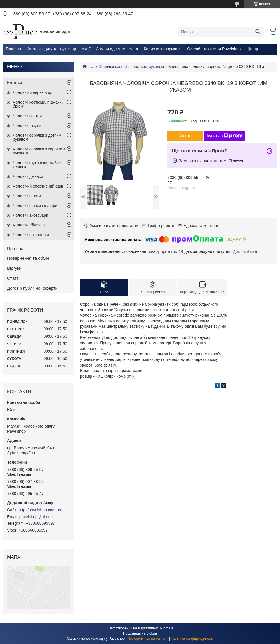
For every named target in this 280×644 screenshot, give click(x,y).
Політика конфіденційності (192, 639)
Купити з (225, 136)
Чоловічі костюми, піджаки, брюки (38, 104)
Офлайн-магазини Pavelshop (214, 49)
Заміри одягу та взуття (117, 49)
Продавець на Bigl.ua (140, 633)
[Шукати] (258, 32)
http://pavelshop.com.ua (40, 510)
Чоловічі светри (27, 116)
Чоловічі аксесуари (31, 215)
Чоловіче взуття (28, 126)
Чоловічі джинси (28, 176)
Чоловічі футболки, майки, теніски (37, 165)
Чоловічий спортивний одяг (38, 186)
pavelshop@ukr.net (37, 517)
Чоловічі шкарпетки (31, 235)
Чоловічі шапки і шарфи (35, 206)
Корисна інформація (163, 49)
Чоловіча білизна (29, 225)
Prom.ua (167, 628)
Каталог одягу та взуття (48, 49)
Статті (13, 278)
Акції (86, 49)
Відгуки (14, 268)
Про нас (15, 248)
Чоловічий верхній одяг (34, 92)
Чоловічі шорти (27, 196)
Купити (185, 136)
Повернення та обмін (28, 258)
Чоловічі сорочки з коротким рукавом (39, 151)
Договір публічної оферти (32, 288)
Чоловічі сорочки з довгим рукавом (37, 137)
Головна (13, 49)
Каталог (15, 82)
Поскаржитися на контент (148, 639)
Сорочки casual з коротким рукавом (131, 67)
